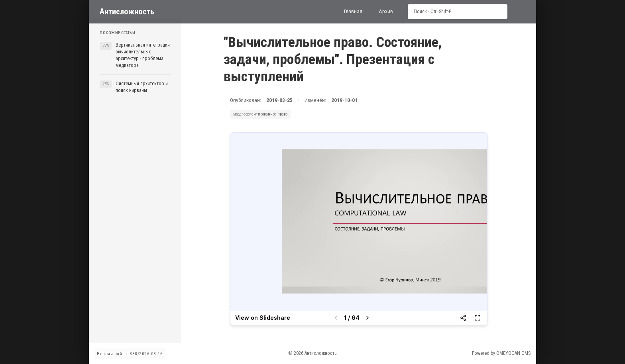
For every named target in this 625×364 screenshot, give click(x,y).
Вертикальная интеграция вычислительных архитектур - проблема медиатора (143, 55)
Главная (353, 11)
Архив (386, 11)
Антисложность (127, 12)
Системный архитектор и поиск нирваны (142, 87)
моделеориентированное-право (260, 114)
